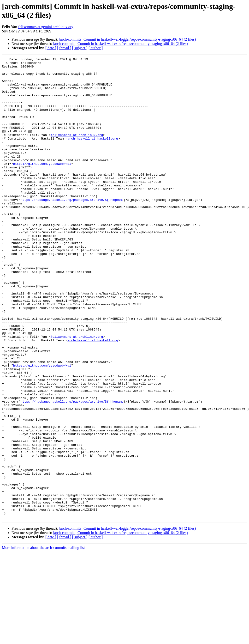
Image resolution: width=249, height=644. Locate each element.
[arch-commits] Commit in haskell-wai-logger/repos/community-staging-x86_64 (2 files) (127, 39)
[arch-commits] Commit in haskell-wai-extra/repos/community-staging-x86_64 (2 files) (120, 44)
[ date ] (51, 48)
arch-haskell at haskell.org (93, 155)
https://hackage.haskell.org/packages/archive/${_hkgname (72, 228)
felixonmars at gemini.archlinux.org (46, 27)
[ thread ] (64, 48)
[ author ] (96, 48)
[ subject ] (80, 48)
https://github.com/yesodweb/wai (42, 185)
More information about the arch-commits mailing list (43, 640)
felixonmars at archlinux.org (77, 151)
